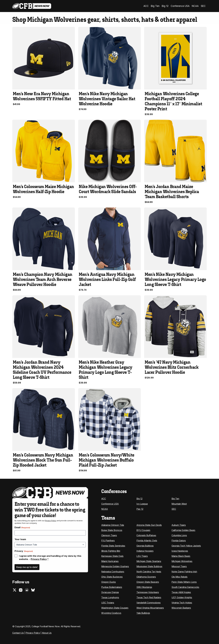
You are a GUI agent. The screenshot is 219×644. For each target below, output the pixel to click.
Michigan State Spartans (149, 561)
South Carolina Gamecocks (185, 587)
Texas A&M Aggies (181, 592)
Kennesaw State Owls (112, 556)
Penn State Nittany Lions (184, 582)
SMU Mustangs (144, 587)
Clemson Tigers (109, 535)
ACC (150, 6)
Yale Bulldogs (143, 613)
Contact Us (18, 633)
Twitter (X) (15, 590)
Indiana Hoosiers (145, 551)
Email (22, 527)
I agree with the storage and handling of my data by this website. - (50, 557)
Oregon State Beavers (148, 582)
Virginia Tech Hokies (182, 602)
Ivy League (142, 503)
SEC (203, 6)
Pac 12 (140, 509)
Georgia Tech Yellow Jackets (186, 545)
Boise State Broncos (112, 530)
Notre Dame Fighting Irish (184, 571)
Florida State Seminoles (113, 545)
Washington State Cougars (115, 608)
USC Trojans (108, 602)
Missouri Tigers (179, 566)
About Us (47, 633)
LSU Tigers (142, 556)
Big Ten (158, 6)
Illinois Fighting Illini (111, 551)
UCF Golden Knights (182, 597)
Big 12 (167, 6)
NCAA (196, 6)
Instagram (21, 590)
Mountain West (179, 503)
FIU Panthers (108, 540)
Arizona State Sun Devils (149, 525)
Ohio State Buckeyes (112, 576)
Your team (20, 539)
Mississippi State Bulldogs (149, 566)
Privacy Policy (51, 520)
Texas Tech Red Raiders (149, 597)
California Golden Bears (183, 530)
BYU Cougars (143, 530)
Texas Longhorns (110, 597)
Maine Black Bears (181, 556)
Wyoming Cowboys (111, 613)
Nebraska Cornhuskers (113, 571)
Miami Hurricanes (110, 561)
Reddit (27, 590)
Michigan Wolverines (182, 561)
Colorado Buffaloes (146, 535)
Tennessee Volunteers (148, 592)
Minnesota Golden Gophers (115, 566)
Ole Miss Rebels (179, 576)
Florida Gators (179, 540)
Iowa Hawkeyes (180, 551)
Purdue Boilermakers (112, 587)
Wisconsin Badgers (181, 608)
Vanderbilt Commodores (149, 602)
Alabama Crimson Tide (113, 525)
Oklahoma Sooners (146, 576)
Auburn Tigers (179, 525)
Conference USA (181, 6)
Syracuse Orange (110, 592)
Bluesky (33, 590)
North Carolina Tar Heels (149, 571)
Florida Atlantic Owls (147, 540)
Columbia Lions (179, 535)
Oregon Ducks (109, 582)
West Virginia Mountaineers (150, 608)
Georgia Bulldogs (145, 545)
